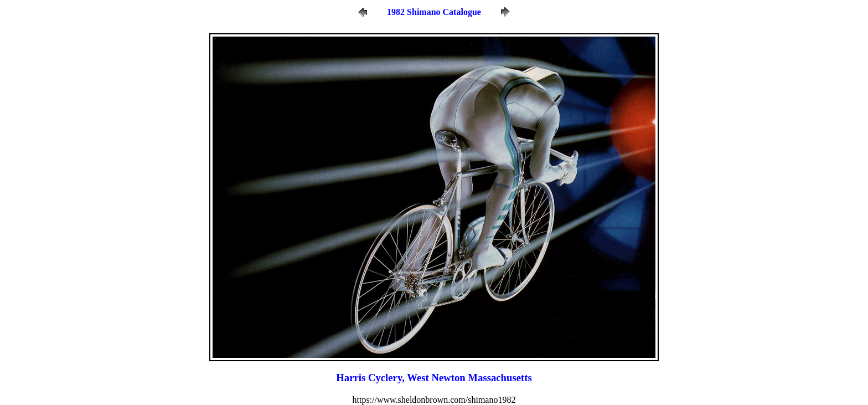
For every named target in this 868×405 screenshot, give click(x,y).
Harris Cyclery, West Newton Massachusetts (434, 378)
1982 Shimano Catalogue (434, 12)
